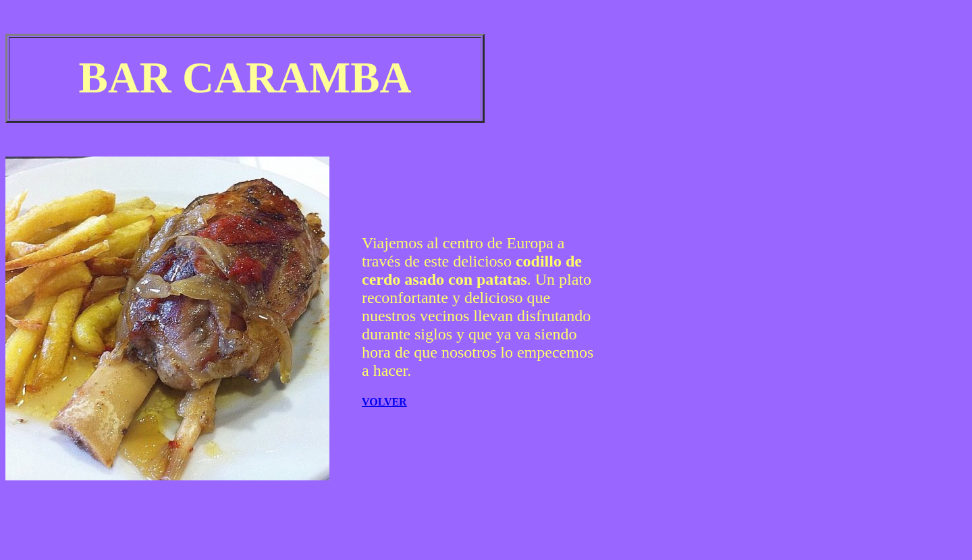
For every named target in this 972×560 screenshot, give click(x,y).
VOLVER (384, 402)
